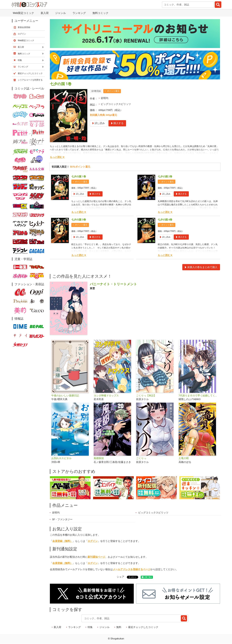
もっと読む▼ (57, 157)
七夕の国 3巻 (79, 220)
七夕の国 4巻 (165, 220)
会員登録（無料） (62, 541)
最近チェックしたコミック (143, 627)
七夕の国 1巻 (79, 176)
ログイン (93, 541)
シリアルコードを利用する (30, 80)
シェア (121, 577)
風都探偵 (99, 458)
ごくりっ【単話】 (146, 395)
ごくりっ (141, 458)
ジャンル (61, 13)
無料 (119, 627)
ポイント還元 (113, 91)
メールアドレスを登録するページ (132, 569)
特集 (90, 627)
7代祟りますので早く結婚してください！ (199, 395)
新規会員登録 (24, 27)
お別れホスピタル (61, 458)
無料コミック (100, 13)
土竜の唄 (184, 458)
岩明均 (105, 98)
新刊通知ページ (96, 557)
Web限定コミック (23, 13)
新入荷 (45, 13)
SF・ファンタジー (62, 519)
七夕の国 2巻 (165, 176)
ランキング (79, 13)
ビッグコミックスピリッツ (116, 104)
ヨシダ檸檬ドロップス (106, 395)
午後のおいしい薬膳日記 (65, 395)
